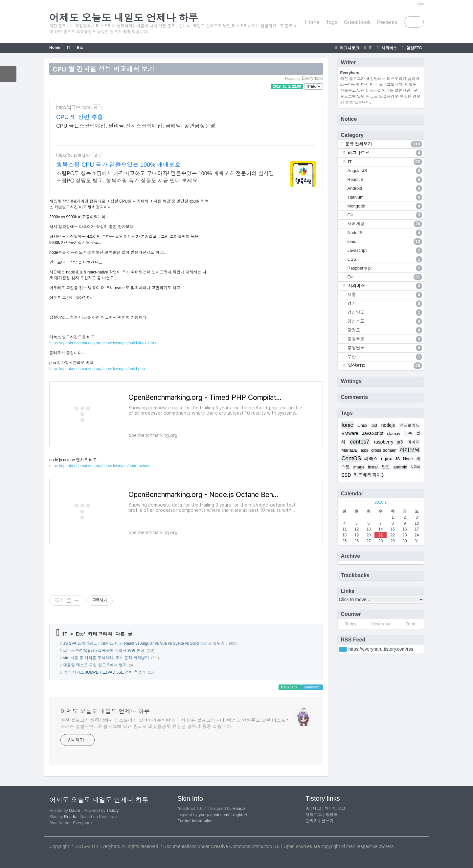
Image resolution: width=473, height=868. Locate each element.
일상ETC (414, 48)
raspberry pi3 (388, 442)
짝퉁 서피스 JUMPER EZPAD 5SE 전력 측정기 (104, 672)
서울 (385, 295)
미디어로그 (335, 809)
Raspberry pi (385, 268)
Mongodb (385, 206)
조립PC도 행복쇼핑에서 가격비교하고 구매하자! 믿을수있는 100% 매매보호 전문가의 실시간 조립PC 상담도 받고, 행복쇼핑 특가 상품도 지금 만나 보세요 (165, 177)
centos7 (360, 442)
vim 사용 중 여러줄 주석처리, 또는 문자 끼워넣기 (106, 658)
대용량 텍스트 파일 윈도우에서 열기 (95, 665)
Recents (387, 22)
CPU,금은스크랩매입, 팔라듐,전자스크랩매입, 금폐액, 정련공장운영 (136, 126)
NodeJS (385, 233)
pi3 (374, 425)
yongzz (205, 815)
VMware (350, 433)
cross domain (384, 450)
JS (398, 459)
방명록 (332, 815)
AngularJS (385, 171)
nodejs (388, 425)
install (373, 467)
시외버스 (389, 48)
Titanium (385, 197)
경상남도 (385, 313)
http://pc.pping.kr (73, 155)
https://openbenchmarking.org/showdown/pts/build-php (97, 369)
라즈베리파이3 (369, 475)
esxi (364, 450)
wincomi (222, 815)
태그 (317, 809)
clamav (394, 434)
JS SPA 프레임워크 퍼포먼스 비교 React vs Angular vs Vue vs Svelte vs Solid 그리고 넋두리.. (145, 643)
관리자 (312, 821)
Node (408, 459)
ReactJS (385, 180)
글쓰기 (327, 821)
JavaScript (373, 433)
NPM (415, 467)
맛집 (386, 467)
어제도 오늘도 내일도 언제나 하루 (105, 711)
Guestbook (357, 22)
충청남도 (385, 348)
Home (312, 22)
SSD (346, 475)
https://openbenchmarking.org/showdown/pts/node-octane (100, 466)
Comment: (312, 687)
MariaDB (350, 450)
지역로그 (314, 815)
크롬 (408, 434)
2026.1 (381, 502)
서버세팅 (385, 224)
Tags (332, 22)
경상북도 (385, 321)
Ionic (347, 425)
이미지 (414, 442)
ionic (385, 242)
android (400, 467)
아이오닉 (410, 450)
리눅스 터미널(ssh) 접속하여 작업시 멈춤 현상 (104, 651)
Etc (80, 48)
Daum (75, 811)
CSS (385, 259)
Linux (362, 425)
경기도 (385, 304)
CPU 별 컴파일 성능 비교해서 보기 (103, 69)
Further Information (195, 821)
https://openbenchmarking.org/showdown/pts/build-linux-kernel (104, 343)
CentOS (351, 458)
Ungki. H (239, 815)
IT (370, 48)
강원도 (385, 330)
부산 (385, 357)
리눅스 (371, 459)
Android (385, 188)
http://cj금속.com (73, 107)
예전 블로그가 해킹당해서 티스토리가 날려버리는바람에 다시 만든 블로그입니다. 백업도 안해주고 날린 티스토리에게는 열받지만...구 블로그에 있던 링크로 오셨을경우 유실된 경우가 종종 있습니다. (175, 723)
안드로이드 (409, 425)
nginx (386, 459)
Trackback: (290, 687)
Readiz (70, 817)
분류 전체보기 (383, 144)
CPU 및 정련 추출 (80, 117)
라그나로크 (349, 48)
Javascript (385, 250)
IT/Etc (314, 86)
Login (420, 4)
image (359, 467)
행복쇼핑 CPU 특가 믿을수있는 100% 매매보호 (118, 165)
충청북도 (385, 339)
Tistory (113, 811)
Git (385, 215)
